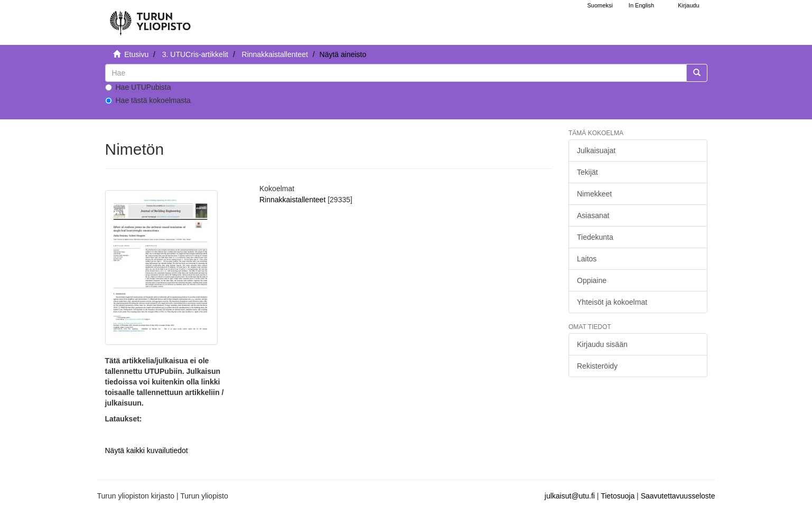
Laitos (587, 259)
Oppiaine (592, 280)
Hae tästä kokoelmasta (148, 100)
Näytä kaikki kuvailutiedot (147, 450)
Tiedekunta (595, 237)
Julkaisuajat (596, 151)
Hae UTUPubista (138, 87)
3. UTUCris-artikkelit (195, 54)
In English (641, 5)
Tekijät (587, 172)
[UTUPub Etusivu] (150, 18)
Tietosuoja (618, 496)
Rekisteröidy (597, 366)
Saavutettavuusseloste (678, 496)
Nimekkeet (594, 194)
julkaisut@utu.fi (570, 496)
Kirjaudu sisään (602, 344)
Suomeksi (600, 5)
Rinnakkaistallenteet (275, 54)
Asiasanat (593, 215)
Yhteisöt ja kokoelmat (612, 302)
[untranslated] (396, 73)
